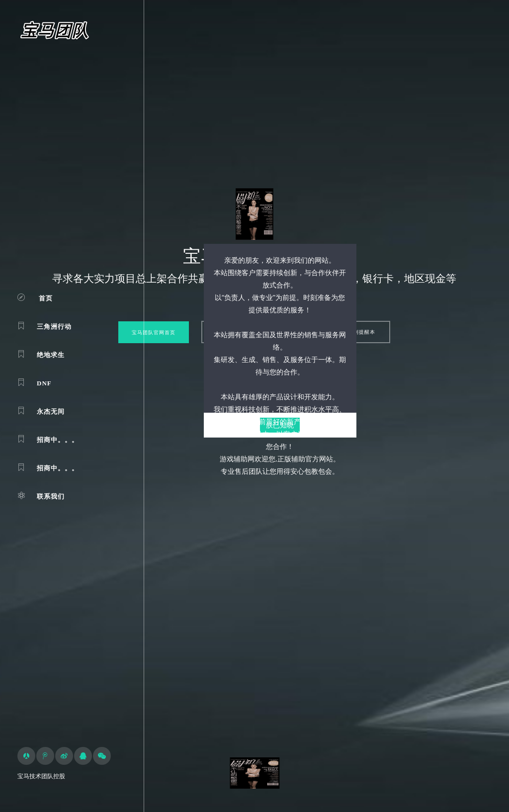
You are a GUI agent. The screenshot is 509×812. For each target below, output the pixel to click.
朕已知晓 (280, 425)
